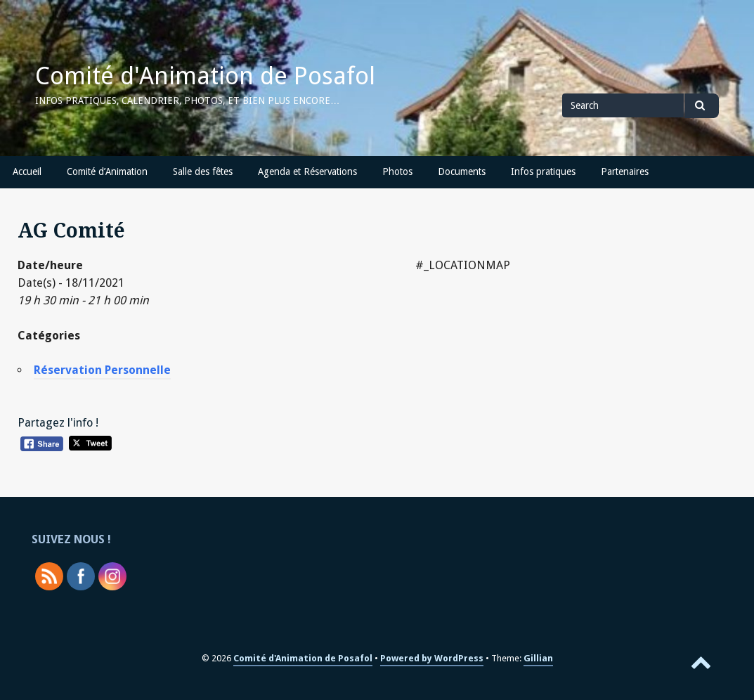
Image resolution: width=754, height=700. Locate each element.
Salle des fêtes (203, 171)
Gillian (538, 658)
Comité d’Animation (107, 171)
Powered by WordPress (432, 658)
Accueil (27, 171)
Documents (462, 171)
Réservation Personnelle (102, 370)
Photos (397, 171)
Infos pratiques (543, 171)
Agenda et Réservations (307, 171)
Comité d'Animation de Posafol (205, 76)
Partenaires (625, 171)
